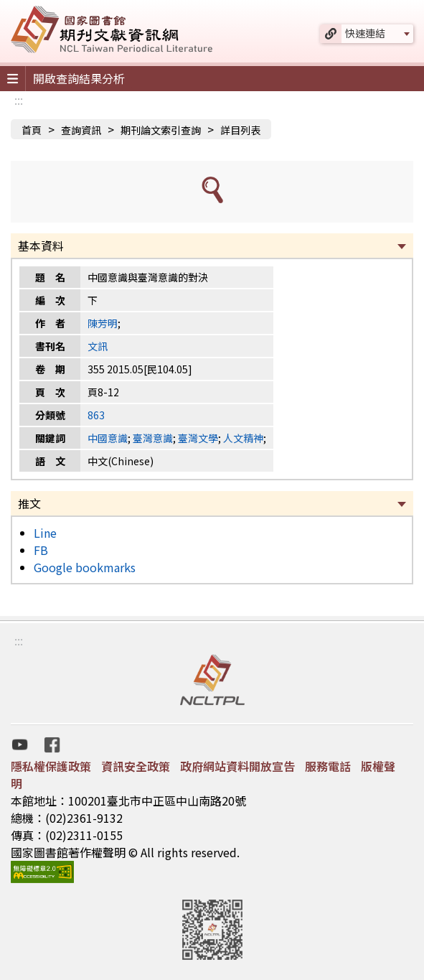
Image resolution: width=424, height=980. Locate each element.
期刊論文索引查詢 (161, 130)
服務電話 (328, 766)
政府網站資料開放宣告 (237, 766)
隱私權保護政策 (51, 766)
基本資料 (41, 246)
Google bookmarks (85, 567)
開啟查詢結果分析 (79, 78)
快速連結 (365, 33)
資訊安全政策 (136, 766)
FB (41, 550)
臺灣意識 (153, 438)
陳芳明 (103, 323)
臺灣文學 (198, 438)
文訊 (98, 346)
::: (19, 100)
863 (96, 415)
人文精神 (243, 438)
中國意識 (108, 438)
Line (45, 533)
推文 (29, 503)
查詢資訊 (81, 130)
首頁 (32, 130)
